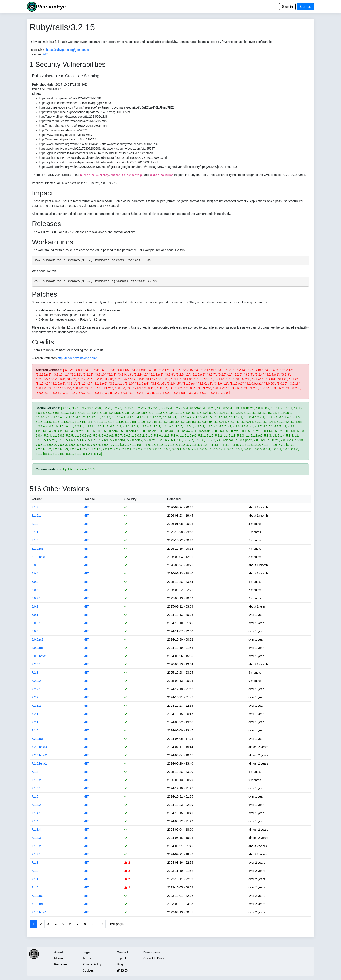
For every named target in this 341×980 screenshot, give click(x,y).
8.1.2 (35, 524)
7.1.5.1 (36, 788)
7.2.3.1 (36, 664)
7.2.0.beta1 (39, 763)
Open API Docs (154, 958)
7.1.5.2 (36, 780)
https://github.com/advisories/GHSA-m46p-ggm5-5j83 (75, 103)
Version (37, 499)
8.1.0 (35, 540)
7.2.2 (35, 697)
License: (36, 54)
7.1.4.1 (36, 813)
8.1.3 (35, 507)
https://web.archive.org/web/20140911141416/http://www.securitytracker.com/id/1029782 (99, 144)
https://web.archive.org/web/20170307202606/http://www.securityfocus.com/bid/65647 (97, 149)
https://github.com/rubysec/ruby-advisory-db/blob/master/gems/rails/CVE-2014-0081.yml (98, 162)
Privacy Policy (92, 964)
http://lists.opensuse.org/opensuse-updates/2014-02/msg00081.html (85, 112)
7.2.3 (35, 673)
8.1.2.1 (36, 516)
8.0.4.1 (36, 573)
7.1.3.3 (36, 838)
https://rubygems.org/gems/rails (67, 50)
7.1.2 (35, 871)
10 (101, 924)
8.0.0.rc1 (37, 648)
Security (130, 499)
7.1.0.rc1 (37, 904)
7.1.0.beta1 (39, 912)
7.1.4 (35, 821)
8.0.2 (35, 606)
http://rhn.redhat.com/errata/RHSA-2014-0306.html (73, 126)
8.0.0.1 (36, 623)
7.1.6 (35, 772)
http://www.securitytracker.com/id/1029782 (67, 139)
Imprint (121, 958)
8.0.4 (35, 582)
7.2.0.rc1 (37, 739)
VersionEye (52, 7)
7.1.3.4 (36, 830)
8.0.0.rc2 (37, 639)
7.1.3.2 (36, 846)
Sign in (287, 7)
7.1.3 (35, 863)
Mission (59, 958)
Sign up (305, 7)
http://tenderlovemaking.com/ (77, 358)
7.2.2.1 (36, 689)
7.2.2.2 (36, 681)
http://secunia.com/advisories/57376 (63, 130)
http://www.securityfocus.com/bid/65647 (66, 135)
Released (174, 499)
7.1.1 (35, 879)
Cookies (88, 970)
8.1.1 (35, 532)
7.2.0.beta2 (39, 755)
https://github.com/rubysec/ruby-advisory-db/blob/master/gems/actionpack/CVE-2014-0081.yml (103, 158)
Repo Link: (37, 50)
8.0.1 (35, 615)
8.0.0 (35, 631)
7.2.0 (35, 730)
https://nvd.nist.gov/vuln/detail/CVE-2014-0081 (70, 98)
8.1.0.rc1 (37, 549)
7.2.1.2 (36, 706)
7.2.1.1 (36, 714)
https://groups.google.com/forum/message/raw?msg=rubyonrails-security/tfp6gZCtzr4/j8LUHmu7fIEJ (107, 107)
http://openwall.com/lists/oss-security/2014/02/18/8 (73, 117)
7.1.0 (35, 887)
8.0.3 (35, 590)
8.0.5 (35, 565)
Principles (61, 964)
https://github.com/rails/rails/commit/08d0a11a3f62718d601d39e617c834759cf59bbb (96, 153)
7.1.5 (35, 796)
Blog (120, 964)
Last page (116, 924)
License (89, 499)
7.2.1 (35, 722)
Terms (87, 958)
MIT (45, 54)
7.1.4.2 (36, 805)
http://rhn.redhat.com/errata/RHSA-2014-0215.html (73, 121)
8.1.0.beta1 (39, 557)
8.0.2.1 (36, 598)
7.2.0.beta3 (39, 747)
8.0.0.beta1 (39, 656)
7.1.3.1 (36, 854)
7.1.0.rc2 (37, 896)
